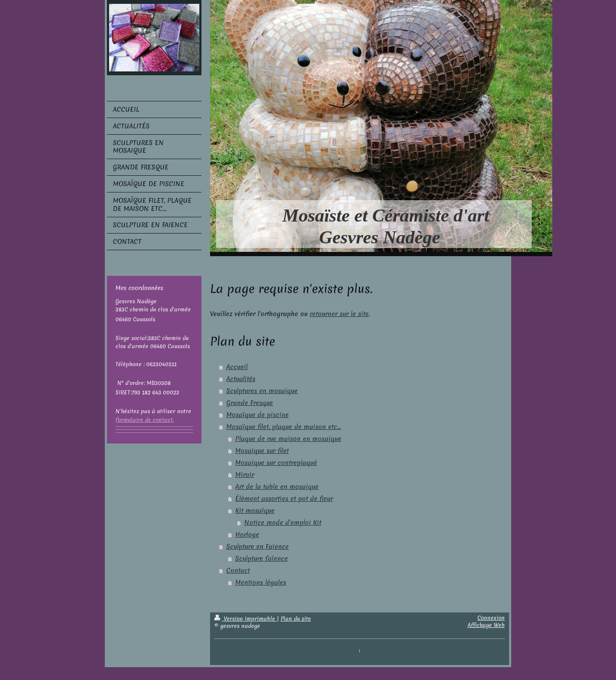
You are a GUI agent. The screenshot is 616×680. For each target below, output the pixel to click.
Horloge (247, 535)
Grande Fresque (250, 403)
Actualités (241, 379)
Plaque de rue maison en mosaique (288, 439)
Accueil (237, 367)
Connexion (491, 618)
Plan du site (296, 619)
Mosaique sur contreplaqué (276, 463)
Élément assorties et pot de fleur (284, 499)
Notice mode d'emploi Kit (283, 523)
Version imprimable (246, 619)
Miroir (245, 475)
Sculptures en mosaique (262, 391)
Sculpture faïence (262, 559)
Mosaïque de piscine (258, 415)
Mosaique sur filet (262, 451)
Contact (238, 571)
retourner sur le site (339, 314)
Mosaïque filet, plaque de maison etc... (284, 427)
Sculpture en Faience (258, 547)
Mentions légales (261, 582)
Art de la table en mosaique (277, 487)
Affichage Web (486, 625)
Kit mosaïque (255, 511)
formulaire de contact (144, 420)
